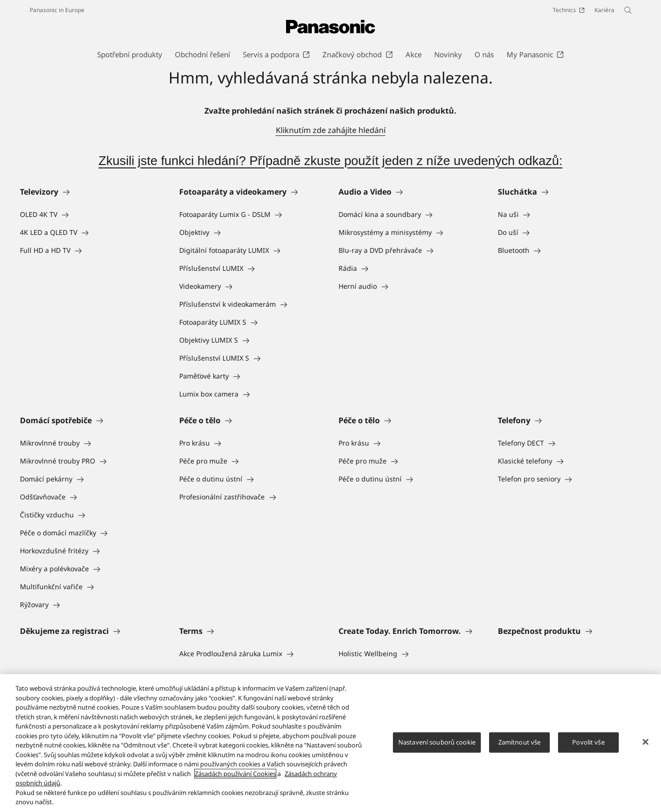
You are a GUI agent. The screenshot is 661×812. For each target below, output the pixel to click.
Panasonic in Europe (57, 10)
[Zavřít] (645, 742)
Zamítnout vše (520, 742)
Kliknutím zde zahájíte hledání (331, 130)
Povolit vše (588, 742)
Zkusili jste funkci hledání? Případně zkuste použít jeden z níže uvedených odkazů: (330, 161)
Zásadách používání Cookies (235, 774)
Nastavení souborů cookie (437, 742)
